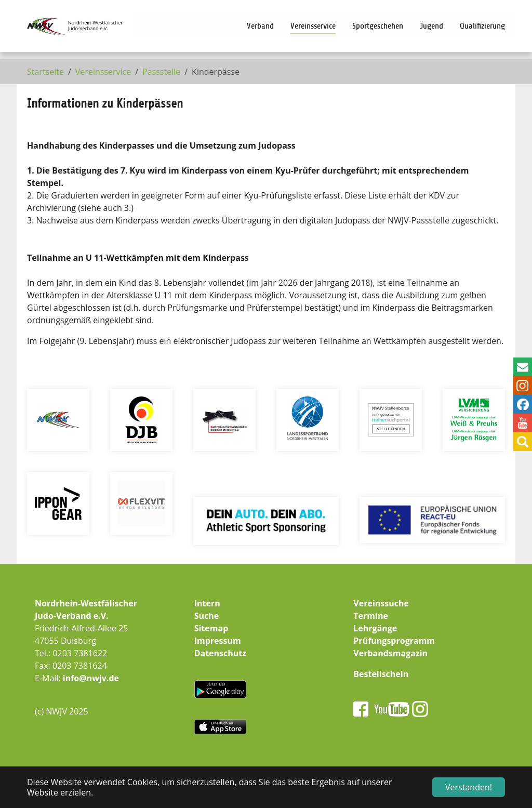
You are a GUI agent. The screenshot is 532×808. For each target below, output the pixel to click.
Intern (207, 603)
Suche (207, 616)
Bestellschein (381, 674)
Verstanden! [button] (469, 787)
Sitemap (211, 628)
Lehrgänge (375, 628)
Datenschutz (220, 653)
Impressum (218, 641)
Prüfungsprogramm (394, 641)
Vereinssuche (381, 603)
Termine (371, 616)
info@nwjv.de (91, 678)
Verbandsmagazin (390, 653)
